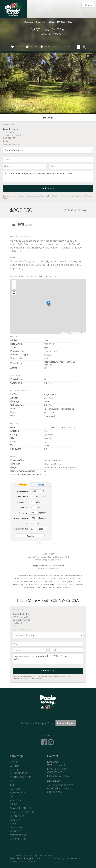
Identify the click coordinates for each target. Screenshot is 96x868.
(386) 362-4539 (10, 138)
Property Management (19, 772)
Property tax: (24, 513)
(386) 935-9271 (55, 792)
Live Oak (16, 820)
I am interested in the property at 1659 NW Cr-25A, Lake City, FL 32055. (48, 176)
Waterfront (18, 835)
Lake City (41, 22)
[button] (7, 83)
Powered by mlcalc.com (48, 543)
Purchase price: (23, 491)
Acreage (16, 831)
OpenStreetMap (74, 333)
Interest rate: (24, 508)
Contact (16, 800)
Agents (15, 766)
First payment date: (21, 529)
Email (5, 141)
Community (18, 793)
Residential (18, 828)
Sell (13, 785)
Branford (17, 816)
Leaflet (64, 333)
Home (14, 762)
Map (48, 118)
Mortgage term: (23, 502)
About (14, 797)
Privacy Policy (37, 678)
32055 (51, 22)
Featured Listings (22, 812)
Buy (13, 781)
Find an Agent (65, 723)
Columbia (29, 22)
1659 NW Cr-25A (64, 22)
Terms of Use (42, 858)
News (14, 804)
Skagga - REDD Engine (24, 861)
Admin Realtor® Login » (21, 858)
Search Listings (21, 808)
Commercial (18, 839)
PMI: (27, 524)
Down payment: (23, 497)
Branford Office (22, 777)
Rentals (15, 789)
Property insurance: (21, 518)
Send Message (48, 188)
